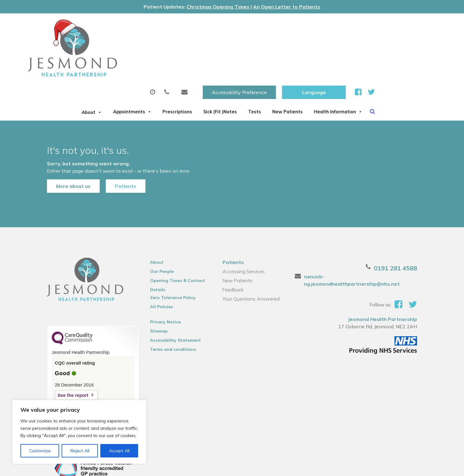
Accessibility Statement (172, 306)
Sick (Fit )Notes (268, 44)
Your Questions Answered (251, 265)
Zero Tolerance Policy (170, 264)
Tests (312, 44)
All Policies (158, 273)
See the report (65, 361)
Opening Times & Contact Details (174, 248)
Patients (117, 148)
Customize (40, 451)
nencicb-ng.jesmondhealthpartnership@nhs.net (367, 243)
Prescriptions (214, 44)
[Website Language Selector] (385, 25)
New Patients (354, 44)
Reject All (80, 451)
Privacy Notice (162, 288)
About (109, 44)
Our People (159, 238)
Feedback (233, 256)
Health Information (125, 65)
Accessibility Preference (311, 25)
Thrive (419, 466)
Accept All (119, 451)
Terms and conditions (170, 316)
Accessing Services (243, 238)
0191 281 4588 (404, 234)
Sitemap (155, 297)
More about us (65, 148)
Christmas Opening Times (218, 7)
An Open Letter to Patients (287, 7)
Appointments (159, 44)
